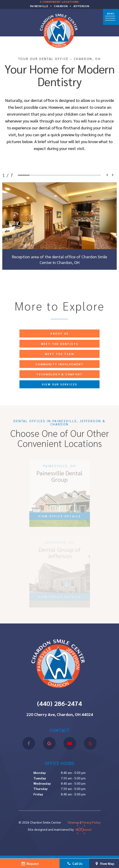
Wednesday (42, 783)
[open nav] (111, 17)
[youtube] (70, 743)
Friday (38, 794)
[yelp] (90, 743)
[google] (49, 743)
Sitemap (74, 822)
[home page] (60, 30)
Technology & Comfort (59, 374)
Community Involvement (59, 364)
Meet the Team (59, 354)
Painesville (39, 6)
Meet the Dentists (60, 344)
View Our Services (60, 384)
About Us (59, 333)
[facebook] (29, 743)
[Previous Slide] (108, 175)
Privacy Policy (91, 822)
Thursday (41, 789)
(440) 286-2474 (59, 703)
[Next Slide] (112, 175)
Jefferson (81, 6)
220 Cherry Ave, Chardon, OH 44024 (60, 714)
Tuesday (40, 778)
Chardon (61, 6)
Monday (40, 773)
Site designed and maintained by (59, 829)
